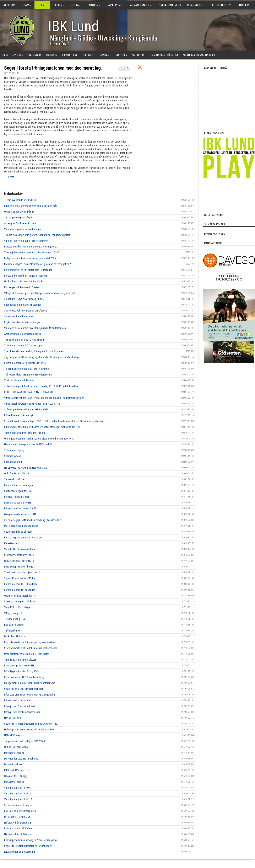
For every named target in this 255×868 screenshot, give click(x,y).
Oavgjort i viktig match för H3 (20, 596)
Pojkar (77, 5)
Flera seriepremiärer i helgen (19, 567)
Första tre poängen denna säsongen (23, 537)
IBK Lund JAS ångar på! (17, 770)
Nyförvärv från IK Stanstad (18, 834)
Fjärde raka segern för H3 (18, 503)
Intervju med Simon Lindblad (19, 706)
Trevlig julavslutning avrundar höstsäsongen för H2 (32, 252)
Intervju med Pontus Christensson (22, 712)
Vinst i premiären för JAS (17, 788)
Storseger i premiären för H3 (19, 555)
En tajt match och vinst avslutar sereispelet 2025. (30, 258)
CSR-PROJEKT (197, 5)
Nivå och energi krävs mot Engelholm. (24, 281)
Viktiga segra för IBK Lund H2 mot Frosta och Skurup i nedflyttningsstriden (44, 398)
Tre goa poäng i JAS (15, 619)
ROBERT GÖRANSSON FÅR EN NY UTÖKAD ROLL (30, 392)
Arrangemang (141, 5)
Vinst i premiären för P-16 (18, 794)
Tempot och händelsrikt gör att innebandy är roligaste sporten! (38, 235)
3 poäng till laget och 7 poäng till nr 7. (24, 299)
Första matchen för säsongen (20, 590)
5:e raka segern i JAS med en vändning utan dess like (32, 520)
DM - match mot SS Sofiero (18, 828)
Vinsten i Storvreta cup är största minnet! (26, 241)
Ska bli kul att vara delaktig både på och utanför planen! (34, 351)
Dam (27, 5)
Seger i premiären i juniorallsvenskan (24, 689)
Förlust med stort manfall (18, 700)
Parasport (115, 5)
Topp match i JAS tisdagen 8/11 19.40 (24, 741)
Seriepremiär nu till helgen (18, 805)
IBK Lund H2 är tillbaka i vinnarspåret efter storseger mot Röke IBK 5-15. (42, 427)
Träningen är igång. (14, 450)
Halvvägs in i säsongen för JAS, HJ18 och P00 (29, 729)
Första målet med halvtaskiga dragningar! (26, 276)
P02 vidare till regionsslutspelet (21, 526)
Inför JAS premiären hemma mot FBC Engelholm (29, 695)
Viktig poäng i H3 (13, 613)
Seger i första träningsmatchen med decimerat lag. (53, 68)
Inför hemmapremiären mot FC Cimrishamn (27, 654)
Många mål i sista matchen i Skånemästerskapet (30, 683)
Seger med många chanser (18, 532)
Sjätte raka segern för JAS (18, 491)
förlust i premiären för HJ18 (19, 561)
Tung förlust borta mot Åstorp (20, 660)
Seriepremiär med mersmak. (19, 316)
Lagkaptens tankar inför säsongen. (23, 322)
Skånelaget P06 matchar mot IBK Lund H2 (26, 409)
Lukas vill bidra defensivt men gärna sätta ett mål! (31, 206)
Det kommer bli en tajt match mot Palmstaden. (29, 270)
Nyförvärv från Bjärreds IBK (19, 823)
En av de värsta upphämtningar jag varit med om (30, 642)
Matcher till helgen (14, 753)
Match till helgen (13, 764)
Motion (95, 5)
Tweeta (10, 177)
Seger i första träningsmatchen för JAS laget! (28, 846)
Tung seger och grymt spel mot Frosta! (25, 433)
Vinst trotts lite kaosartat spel (20, 549)
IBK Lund (10, 5)
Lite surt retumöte (14, 625)
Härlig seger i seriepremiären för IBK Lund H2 (28, 444)
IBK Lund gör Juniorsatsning (20, 852)
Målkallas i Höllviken (15, 636)
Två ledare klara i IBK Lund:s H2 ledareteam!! (28, 375)
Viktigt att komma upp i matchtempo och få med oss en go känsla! (40, 293)
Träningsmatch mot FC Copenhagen (23, 345)
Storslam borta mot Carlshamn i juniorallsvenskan (31, 648)
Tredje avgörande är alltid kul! (20, 200)
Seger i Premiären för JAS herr (20, 578)
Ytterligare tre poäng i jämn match (22, 572)
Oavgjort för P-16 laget (16, 776)
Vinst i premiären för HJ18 (18, 799)
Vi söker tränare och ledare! (19, 380)
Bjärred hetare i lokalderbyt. (19, 415)
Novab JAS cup (13, 718)
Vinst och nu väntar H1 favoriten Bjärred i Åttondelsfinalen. (35, 328)
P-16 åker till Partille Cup (17, 817)
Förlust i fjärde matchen (17, 497)
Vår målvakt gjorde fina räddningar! (23, 229)
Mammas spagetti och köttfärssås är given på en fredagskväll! (37, 264)
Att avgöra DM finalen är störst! (21, 223)
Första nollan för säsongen (18, 485)
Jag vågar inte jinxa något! (18, 217)
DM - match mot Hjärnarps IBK (20, 811)
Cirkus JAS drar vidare (16, 747)
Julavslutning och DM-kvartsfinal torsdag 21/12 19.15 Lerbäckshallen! (41, 386)
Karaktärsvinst (12, 543)
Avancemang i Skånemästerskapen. (23, 334)
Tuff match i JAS (13, 631)
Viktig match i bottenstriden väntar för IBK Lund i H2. (32, 404)
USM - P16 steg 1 (13, 735)
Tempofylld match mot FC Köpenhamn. (25, 340)
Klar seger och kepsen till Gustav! (22, 287)
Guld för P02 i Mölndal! (17, 473)
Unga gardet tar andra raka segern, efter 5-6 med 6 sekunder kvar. (39, 439)
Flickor (59, 5)
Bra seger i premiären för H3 (19, 665)
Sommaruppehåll (13, 456)
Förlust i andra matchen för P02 (21, 508)
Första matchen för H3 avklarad (21, 584)
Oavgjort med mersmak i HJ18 (20, 514)
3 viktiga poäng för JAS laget (20, 601)
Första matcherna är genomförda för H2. (26, 363)
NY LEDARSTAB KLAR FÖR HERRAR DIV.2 (25, 468)
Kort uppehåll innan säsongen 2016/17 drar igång (30, 840)
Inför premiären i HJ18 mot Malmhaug (24, 677)
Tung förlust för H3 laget (17, 607)
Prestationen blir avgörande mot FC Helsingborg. (30, 247)
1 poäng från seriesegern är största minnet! (27, 369)
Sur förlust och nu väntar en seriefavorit (26, 311)
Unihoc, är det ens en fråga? (19, 212)
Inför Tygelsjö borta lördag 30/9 (21, 671)
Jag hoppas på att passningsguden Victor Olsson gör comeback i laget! (43, 357)
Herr (42, 5)
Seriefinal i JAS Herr (15, 479)
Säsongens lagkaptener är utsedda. (23, 305)
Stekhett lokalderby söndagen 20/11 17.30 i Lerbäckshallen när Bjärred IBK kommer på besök (54, 421)
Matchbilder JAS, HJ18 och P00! (21, 759)
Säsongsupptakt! (13, 462)
